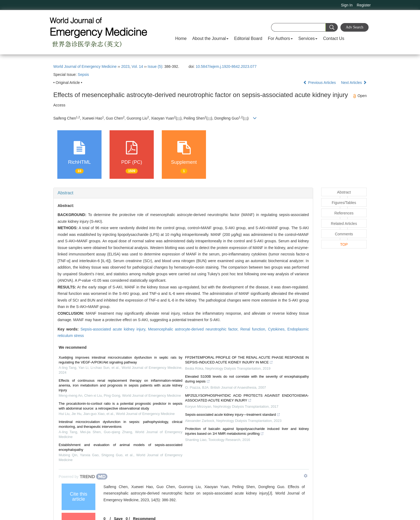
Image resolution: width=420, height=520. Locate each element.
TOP (344, 244)
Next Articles (354, 83)
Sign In (347, 5)
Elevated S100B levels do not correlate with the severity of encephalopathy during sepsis (247, 380)
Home (181, 38)
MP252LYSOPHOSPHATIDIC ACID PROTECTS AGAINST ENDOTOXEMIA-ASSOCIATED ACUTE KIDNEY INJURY (247, 399)
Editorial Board (248, 38)
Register (364, 5)
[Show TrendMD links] (306, 476)
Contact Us (334, 38)
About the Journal (210, 38)
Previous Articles (320, 83)
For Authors (280, 38)
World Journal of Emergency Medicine (85, 66)
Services (308, 38)
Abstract (65, 193)
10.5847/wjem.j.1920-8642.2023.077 (226, 66)
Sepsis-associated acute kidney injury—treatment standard (233, 415)
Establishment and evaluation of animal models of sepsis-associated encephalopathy (121, 447)
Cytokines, (278, 329)
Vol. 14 (137, 66)
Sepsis (83, 75)
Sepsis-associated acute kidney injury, (114, 329)
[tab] (183, 193)
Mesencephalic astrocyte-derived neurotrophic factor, (194, 329)
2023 (125, 66)
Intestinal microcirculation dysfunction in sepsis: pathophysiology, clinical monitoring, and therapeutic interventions (121, 424)
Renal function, (254, 329)
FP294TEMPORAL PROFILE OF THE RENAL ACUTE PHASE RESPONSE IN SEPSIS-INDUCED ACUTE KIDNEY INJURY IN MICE (247, 361)
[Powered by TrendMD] (83, 477)
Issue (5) (155, 66)
